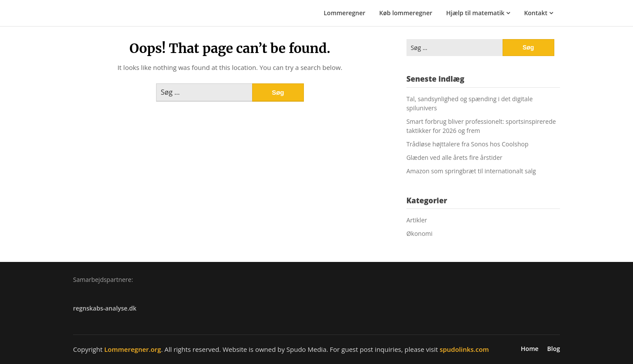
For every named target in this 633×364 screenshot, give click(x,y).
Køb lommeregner (406, 13)
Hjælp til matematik (475, 13)
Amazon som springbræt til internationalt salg (471, 171)
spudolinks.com (464, 349)
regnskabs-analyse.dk (105, 308)
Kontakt (536, 13)
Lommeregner (345, 13)
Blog (554, 349)
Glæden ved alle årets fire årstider (455, 157)
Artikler (417, 220)
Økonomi (420, 233)
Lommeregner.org (133, 349)
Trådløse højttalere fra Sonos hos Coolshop (468, 144)
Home (530, 349)
